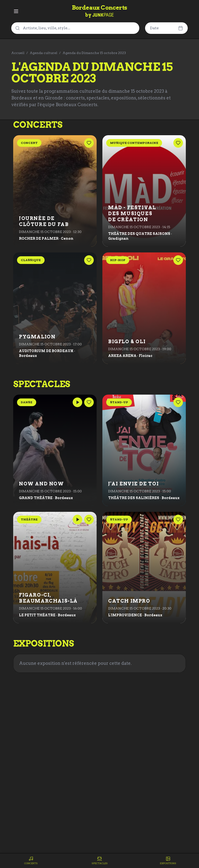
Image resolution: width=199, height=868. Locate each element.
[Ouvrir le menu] (16, 11)
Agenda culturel (44, 53)
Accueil (18, 53)
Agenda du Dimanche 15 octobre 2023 (94, 53)
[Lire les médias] (77, 402)
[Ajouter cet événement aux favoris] (89, 143)
